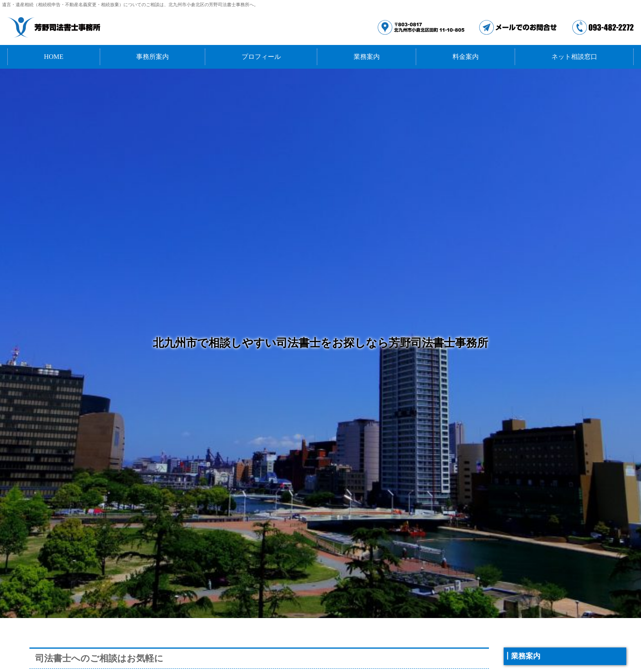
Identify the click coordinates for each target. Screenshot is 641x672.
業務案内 (367, 57)
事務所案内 (152, 57)
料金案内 (466, 57)
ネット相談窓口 (574, 57)
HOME (54, 57)
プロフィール (261, 57)
